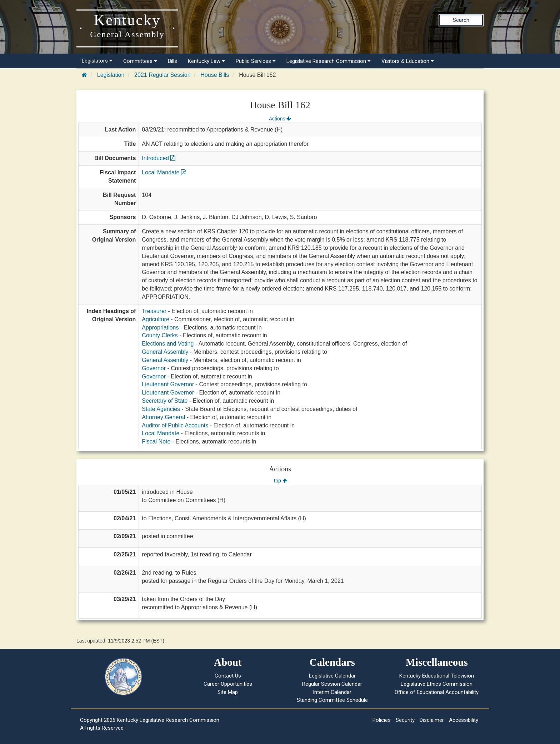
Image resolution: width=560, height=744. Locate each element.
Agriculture (155, 319)
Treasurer (154, 311)
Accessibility (464, 720)
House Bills (215, 75)
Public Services (256, 61)
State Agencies (161, 409)
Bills (172, 61)
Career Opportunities (228, 684)
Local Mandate (164, 172)
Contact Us (228, 676)
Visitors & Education (408, 61)
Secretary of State (165, 401)
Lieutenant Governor (168, 384)
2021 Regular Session (162, 75)
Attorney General (163, 417)
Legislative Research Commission (329, 61)
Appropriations (160, 328)
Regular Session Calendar (332, 684)
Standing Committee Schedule (332, 700)
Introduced (159, 158)
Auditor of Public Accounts (175, 425)
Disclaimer (432, 720)
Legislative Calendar (332, 676)
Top (280, 481)
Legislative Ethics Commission (437, 684)
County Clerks (160, 335)
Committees (140, 61)
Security (405, 720)
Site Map (228, 692)
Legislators (97, 61)
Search (461, 20)
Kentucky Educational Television (437, 676)
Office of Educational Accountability (437, 692)
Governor (154, 368)
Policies (382, 720)
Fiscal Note (156, 442)
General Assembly (165, 352)
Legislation (111, 75)
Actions (280, 119)
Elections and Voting (168, 344)
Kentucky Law (206, 61)
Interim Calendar (332, 692)
